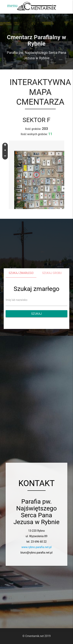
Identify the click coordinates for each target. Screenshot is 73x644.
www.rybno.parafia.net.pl (36, 547)
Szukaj (36, 314)
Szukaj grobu (52, 273)
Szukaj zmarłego (21, 273)
